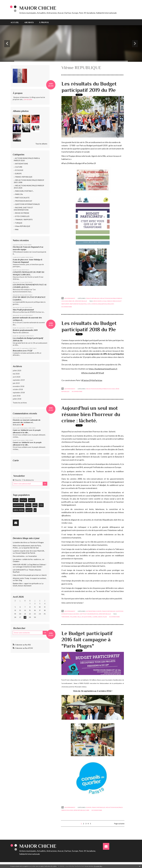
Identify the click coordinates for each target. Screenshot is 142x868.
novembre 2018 (19, 386)
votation (94, 304)
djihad (16, 500)
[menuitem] (16, 22)
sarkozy (32, 500)
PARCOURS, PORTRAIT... (24, 191)
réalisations (103, 304)
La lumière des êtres (20, 542)
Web (17, 229)
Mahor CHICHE (38, 8)
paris (35, 505)
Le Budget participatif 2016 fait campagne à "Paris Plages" (87, 640)
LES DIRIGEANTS (19, 570)
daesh (100, 617)
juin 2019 (16, 383)
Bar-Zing (19, 580)
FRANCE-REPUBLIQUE (24, 177)
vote (89, 304)
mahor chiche (19, 510)
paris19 (29, 510)
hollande (73, 617)
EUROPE (18, 174)
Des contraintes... (19, 556)
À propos (44, 22)
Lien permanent (68, 298)
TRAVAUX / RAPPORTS (24, 220)
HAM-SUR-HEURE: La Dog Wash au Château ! (29, 565)
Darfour (23, 500)
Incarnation (33, 556)
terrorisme (65, 617)
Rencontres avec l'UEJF (23, 351)
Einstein (16, 420)
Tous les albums (41, 144)
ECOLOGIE (19, 170)
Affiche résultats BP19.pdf (93, 373)
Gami (15, 430)
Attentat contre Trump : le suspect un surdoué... (30, 578)
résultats (111, 304)
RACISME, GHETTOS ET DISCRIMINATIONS (23, 209)
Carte (16, 460)
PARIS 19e (19, 194)
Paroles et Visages (37, 542)
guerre (95, 617)
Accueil (15, 22)
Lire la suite (28, 99)
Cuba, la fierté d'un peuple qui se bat (26, 575)
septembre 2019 (19, 380)
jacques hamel (87, 617)
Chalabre (16, 561)
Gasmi (15, 442)
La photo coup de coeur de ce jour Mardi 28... (29, 551)
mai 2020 (16, 374)
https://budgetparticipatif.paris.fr (103, 369)
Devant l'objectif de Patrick (25, 553)
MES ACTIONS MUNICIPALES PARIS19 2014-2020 (29, 187)
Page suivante (119, 823)
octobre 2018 (18, 389)
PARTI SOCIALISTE (22, 198)
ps (35, 510)
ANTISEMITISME (22, 164)
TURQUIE (19, 223)
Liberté (44, 575)
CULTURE (19, 167)
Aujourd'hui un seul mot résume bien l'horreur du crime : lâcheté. (91, 414)
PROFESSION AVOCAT (24, 201)
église (105, 617)
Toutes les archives (20, 403)
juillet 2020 (17, 370)
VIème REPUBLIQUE (23, 226)
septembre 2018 (19, 392)
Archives (29, 22)
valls (79, 617)
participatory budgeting (78, 304)
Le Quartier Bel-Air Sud (30, 548)
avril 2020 (17, 377)
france (28, 505)
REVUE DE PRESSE (22, 213)
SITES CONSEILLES (22, 216)
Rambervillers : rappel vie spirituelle (26, 583)
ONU (41, 505)
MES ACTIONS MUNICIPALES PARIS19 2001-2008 (29, 181)
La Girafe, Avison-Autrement (28, 585)
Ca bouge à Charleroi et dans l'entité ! (29, 567)
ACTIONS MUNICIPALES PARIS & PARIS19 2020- (27, 159)
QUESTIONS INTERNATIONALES (27, 204)
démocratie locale (100, 301)
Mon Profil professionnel (23, 310)
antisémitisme (18, 505)
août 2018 (17, 396)
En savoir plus (98, 866)
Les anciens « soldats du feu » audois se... (27, 559)
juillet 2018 (17, 399)
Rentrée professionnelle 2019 (25, 330)
